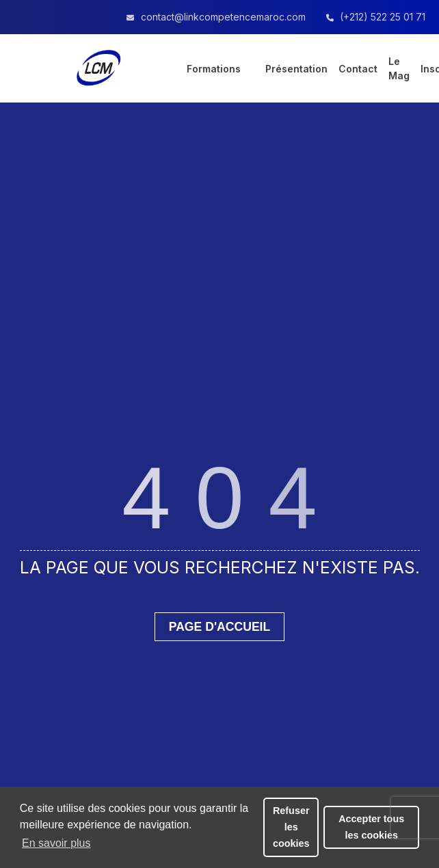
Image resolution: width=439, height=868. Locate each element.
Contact (358, 69)
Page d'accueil (220, 627)
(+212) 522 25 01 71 (383, 17)
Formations (214, 69)
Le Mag (399, 68)
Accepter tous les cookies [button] (371, 827)
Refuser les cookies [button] (291, 827)
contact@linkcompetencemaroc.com (223, 17)
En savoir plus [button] (56, 843)
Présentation (296, 69)
